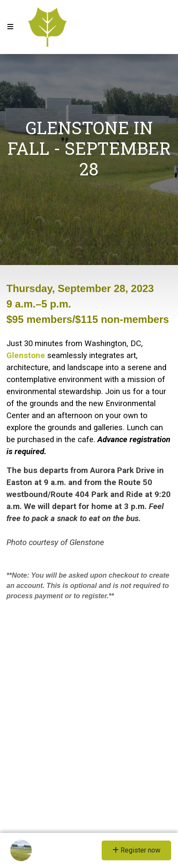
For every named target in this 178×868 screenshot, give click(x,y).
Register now (136, 850)
